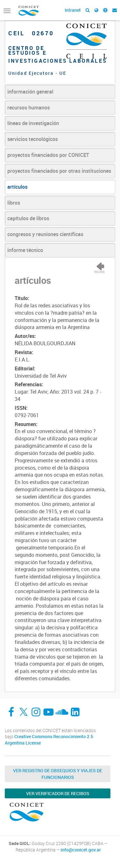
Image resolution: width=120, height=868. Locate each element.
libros (14, 203)
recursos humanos (29, 108)
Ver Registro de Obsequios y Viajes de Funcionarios (58, 774)
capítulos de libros (28, 218)
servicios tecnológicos (33, 139)
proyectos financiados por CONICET (48, 155)
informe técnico (25, 250)
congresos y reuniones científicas (45, 234)
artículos (17, 187)
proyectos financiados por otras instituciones (59, 171)
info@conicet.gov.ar (81, 850)
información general (30, 92)
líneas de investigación (33, 123)
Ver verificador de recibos (58, 793)
